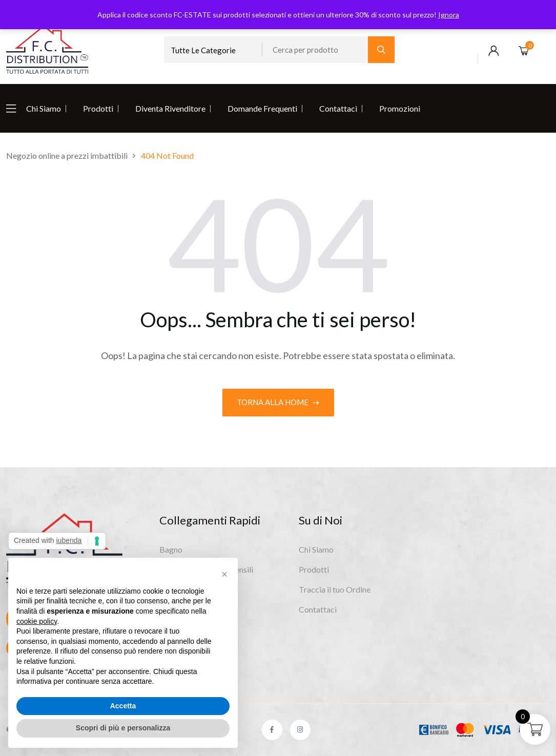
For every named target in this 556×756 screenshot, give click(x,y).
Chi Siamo (44, 108)
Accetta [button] (123, 706)
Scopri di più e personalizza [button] (123, 728)
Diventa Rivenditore (170, 108)
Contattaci (338, 108)
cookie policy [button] (37, 621)
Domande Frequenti (262, 108)
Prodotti (98, 108)
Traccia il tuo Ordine (335, 589)
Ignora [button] (449, 15)
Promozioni (400, 108)
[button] (224, 574)
